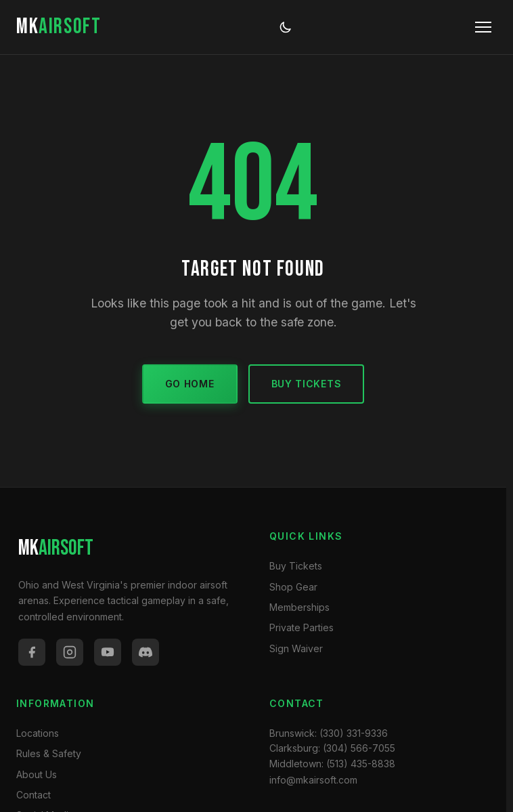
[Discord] (146, 652)
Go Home (190, 384)
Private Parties (302, 627)
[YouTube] (108, 652)
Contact (34, 795)
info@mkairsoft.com (313, 780)
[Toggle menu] (483, 27)
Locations (38, 733)
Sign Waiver (296, 648)
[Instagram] (70, 652)
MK (59, 27)
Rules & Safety (49, 753)
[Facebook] (32, 652)
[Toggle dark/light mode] (286, 27)
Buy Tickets (307, 384)
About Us (37, 774)
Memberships (299, 607)
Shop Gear (293, 587)
